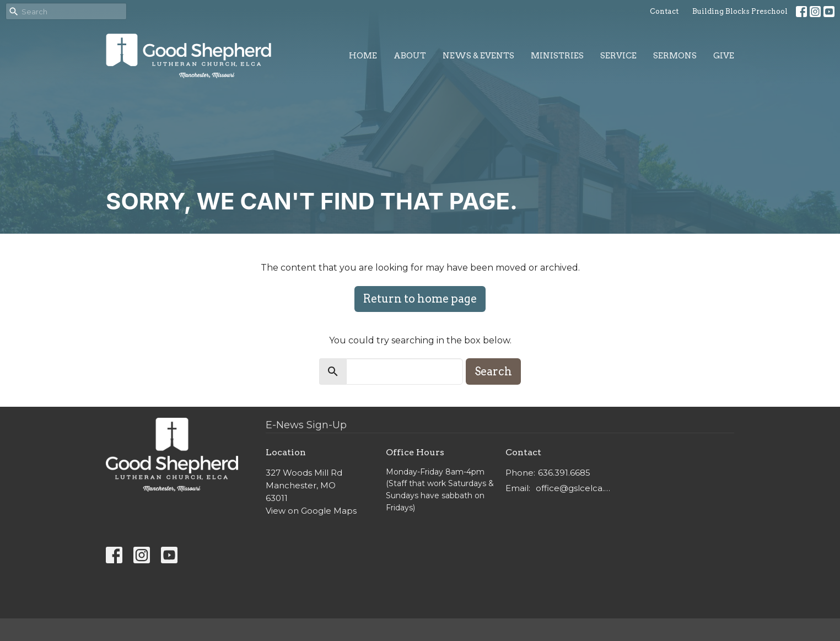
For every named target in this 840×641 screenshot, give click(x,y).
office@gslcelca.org (575, 488)
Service (618, 56)
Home (363, 56)
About (410, 56)
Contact (664, 11)
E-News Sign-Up (306, 425)
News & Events (478, 56)
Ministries (557, 56)
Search (493, 371)
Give (724, 56)
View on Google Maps (311, 511)
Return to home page (420, 299)
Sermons (675, 56)
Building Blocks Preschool (740, 11)
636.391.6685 (564, 473)
